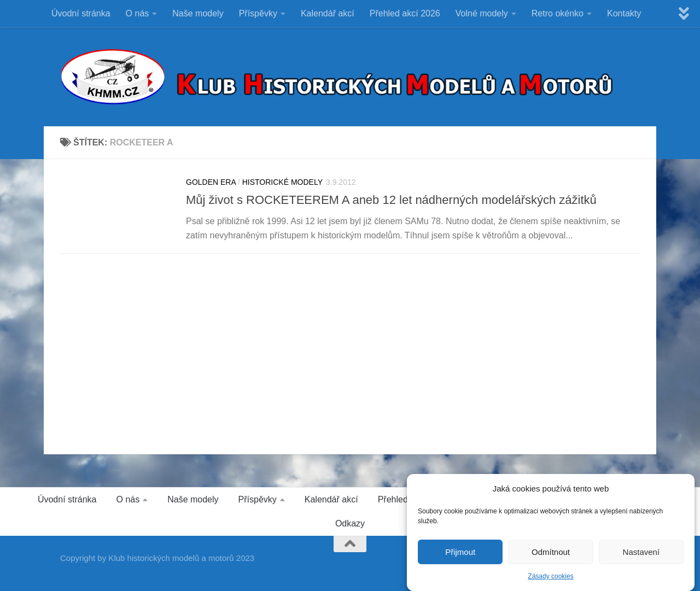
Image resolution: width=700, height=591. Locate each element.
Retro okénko (558, 13)
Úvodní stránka (81, 13)
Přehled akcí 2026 (405, 13)
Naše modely (198, 13)
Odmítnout (551, 553)
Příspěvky (258, 13)
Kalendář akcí (328, 13)
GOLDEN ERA (211, 182)
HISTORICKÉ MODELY (282, 182)
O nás (138, 13)
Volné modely (482, 13)
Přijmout (460, 553)
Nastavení (641, 553)
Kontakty (624, 13)
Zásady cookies (550, 577)
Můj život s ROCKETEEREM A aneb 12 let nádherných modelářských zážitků (391, 200)
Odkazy (350, 523)
